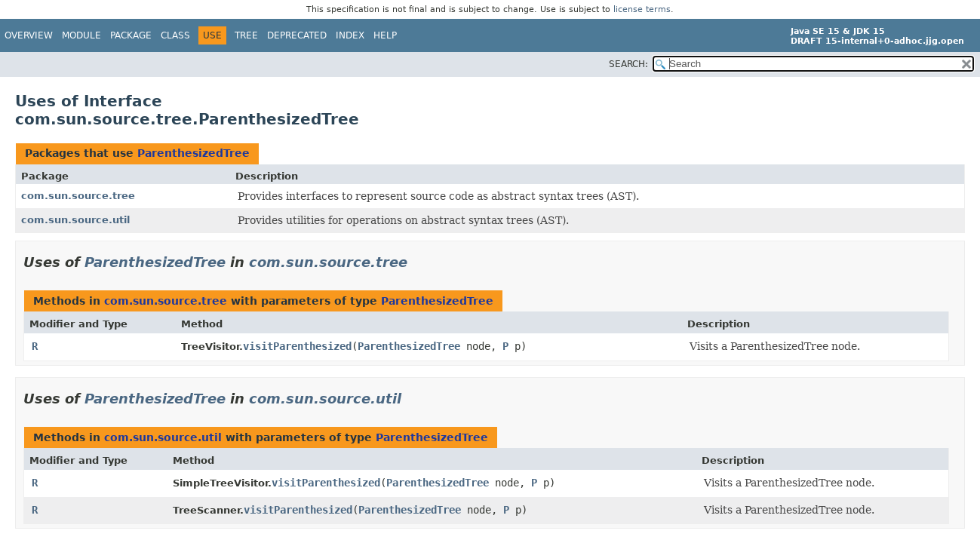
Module (81, 35)
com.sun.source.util (75, 220)
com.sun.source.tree (78, 196)
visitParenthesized (297, 346)
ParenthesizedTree (194, 153)
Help (385, 35)
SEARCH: (628, 64)
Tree (246, 35)
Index (350, 35)
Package (131, 35)
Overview (29, 35)
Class (175, 35)
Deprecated (297, 35)
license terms (642, 9)
